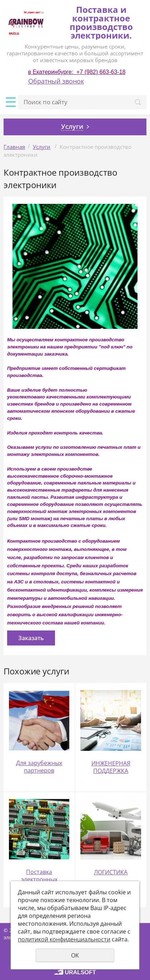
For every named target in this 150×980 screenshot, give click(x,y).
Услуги (42, 147)
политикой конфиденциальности (64, 939)
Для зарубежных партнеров (39, 767)
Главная (14, 147)
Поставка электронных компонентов (39, 879)
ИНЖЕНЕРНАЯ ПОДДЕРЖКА (111, 767)
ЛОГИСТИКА (111, 872)
